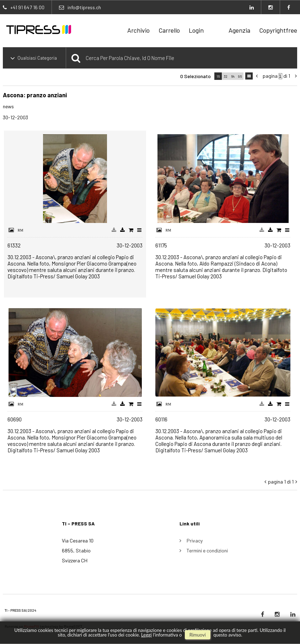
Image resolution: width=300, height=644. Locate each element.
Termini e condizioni (207, 550)
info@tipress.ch (84, 7)
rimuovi (198, 635)
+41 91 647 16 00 (27, 7)
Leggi (146, 635)
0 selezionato (195, 76)
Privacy (195, 541)
